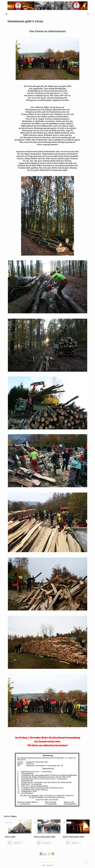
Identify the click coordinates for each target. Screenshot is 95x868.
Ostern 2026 (10, 837)
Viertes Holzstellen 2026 (45, 837)
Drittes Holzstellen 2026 (74, 837)
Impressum (50, 865)
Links (44, 865)
